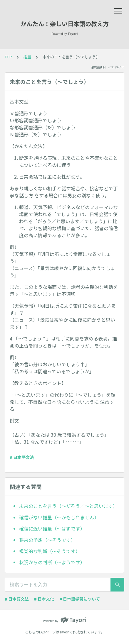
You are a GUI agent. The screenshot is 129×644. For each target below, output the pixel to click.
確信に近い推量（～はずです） (52, 528)
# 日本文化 (44, 599)
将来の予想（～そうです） (47, 540)
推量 (27, 57)
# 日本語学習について (80, 599)
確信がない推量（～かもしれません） (59, 517)
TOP (8, 57)
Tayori (64, 632)
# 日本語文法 (22, 457)
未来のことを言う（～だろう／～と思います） (68, 506)
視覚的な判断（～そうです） (50, 551)
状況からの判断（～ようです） (52, 562)
